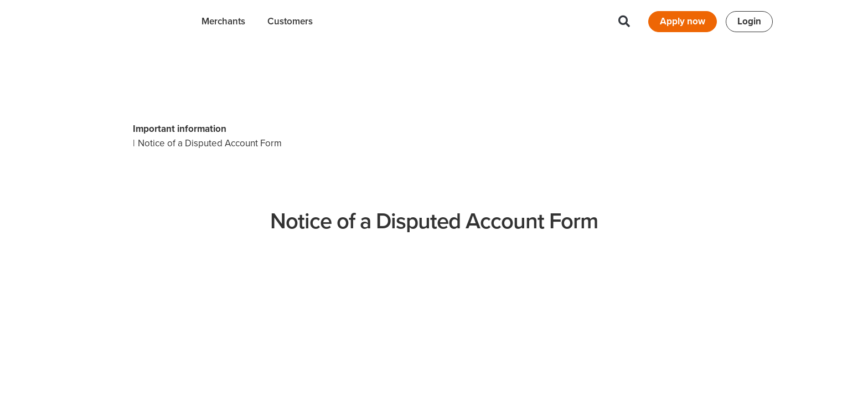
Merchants (223, 21)
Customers (290, 21)
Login (749, 21)
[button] (624, 22)
